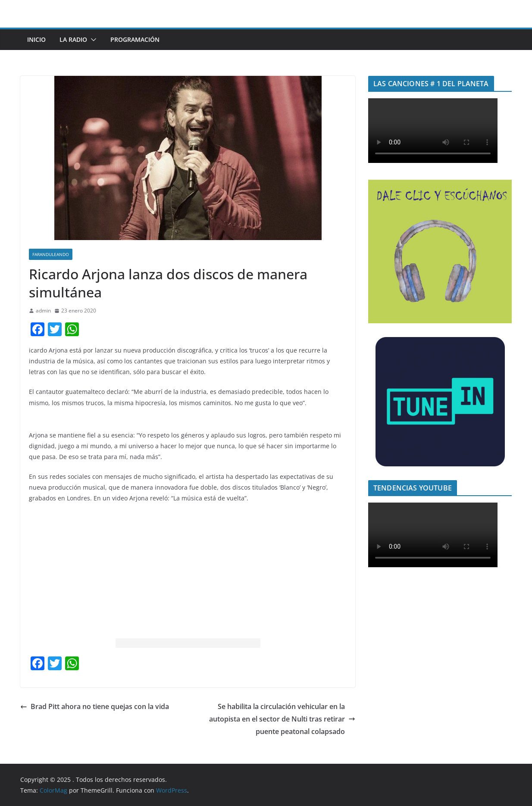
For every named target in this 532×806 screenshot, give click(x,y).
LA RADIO (73, 39)
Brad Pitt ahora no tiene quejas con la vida (95, 706)
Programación (135, 39)
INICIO (36, 39)
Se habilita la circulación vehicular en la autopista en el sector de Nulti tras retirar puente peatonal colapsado (282, 719)
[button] (92, 40)
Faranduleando (51, 254)
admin (43, 311)
